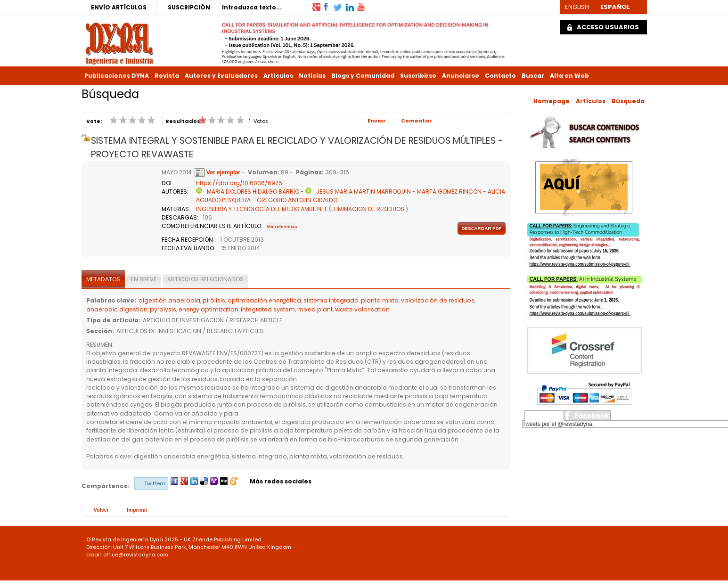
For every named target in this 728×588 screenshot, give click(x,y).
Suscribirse (418, 76)
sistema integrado (331, 300)
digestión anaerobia (169, 300)
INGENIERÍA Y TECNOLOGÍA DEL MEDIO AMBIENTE (262, 209)
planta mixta (380, 300)
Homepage (552, 101)
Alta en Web (569, 76)
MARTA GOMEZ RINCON (449, 192)
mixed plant (315, 309)
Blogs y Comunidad (363, 76)
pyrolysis (163, 309)
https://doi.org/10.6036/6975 (239, 183)
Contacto (500, 76)
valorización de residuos (438, 300)
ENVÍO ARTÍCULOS (119, 7)
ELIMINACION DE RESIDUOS (368, 209)
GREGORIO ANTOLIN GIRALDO (297, 200)
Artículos (278, 76)
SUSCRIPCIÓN (189, 7)
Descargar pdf (481, 228)
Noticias (312, 76)
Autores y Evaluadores (221, 76)
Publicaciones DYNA (117, 76)
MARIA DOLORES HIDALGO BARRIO (253, 192)
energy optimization (209, 309)
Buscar (533, 76)
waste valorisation (362, 309)
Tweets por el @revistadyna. (558, 424)
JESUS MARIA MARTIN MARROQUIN (364, 192)
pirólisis (214, 300)
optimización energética (264, 300)
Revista (167, 76)
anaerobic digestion (117, 309)
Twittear (155, 483)
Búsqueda (628, 101)
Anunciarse (461, 76)
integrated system (268, 309)
